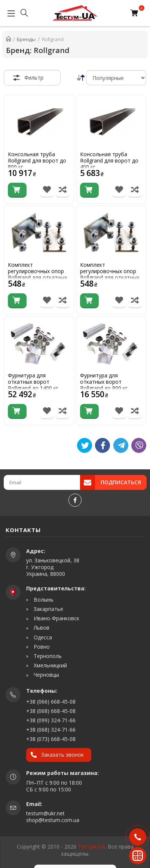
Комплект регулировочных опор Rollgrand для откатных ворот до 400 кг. (110, 274)
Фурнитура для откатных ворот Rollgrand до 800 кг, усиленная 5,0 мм (105, 385)
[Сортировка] (116, 78)
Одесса (42, 637)
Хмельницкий (50, 665)
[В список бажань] (47, 190)
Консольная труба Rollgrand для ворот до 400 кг (109, 161)
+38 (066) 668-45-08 (51, 702)
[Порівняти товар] (63, 190)
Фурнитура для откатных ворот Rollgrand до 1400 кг (33, 382)
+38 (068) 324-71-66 (51, 730)
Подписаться (121, 482)
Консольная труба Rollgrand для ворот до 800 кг (37, 161)
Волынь (43, 600)
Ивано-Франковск (56, 618)
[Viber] (139, 445)
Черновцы (46, 675)
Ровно (41, 647)
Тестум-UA (91, 847)
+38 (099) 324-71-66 (51, 720)
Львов (41, 628)
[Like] (102, 445)
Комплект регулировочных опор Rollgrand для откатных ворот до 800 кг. (37, 274)
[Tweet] (85, 445)
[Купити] (17, 190)
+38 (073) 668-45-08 (51, 739)
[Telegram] (121, 445)
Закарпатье (48, 609)
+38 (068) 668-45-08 (51, 711)
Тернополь (47, 656)
